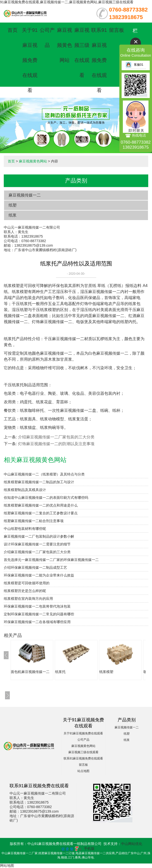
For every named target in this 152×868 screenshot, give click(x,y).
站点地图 (83, 771)
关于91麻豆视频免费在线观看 (30, 60)
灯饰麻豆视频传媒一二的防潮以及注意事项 (56, 444)
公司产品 (83, 740)
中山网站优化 (132, 844)
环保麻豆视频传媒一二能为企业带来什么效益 (39, 575)
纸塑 (13, 205)
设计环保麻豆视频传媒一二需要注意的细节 (37, 544)
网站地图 (7, 865)
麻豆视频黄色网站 (65, 45)
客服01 (134, 65)
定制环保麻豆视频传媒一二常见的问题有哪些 (39, 614)
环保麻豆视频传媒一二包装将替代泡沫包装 (37, 606)
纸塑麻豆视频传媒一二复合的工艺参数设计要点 (41, 513)
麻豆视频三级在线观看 (83, 752)
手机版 (89, 848)
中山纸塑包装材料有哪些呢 (25, 529)
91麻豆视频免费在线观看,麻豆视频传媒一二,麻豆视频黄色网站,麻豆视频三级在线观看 (67, 2)
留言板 (117, 30)
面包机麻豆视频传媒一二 (30, 672)
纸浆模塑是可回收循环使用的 (27, 583)
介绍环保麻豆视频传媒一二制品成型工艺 (35, 567)
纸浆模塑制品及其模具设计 (25, 490)
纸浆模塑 (106, 672)
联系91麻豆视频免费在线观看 (99, 60)
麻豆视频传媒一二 (25, 195)
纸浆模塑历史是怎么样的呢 (25, 591)
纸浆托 (60, 672)
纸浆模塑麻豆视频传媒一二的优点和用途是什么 (41, 505)
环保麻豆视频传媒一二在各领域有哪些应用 (37, 622)
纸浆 (13, 215)
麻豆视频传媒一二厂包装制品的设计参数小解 (39, 536)
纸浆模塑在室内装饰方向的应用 (28, 599)
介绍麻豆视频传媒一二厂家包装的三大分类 (56, 437)
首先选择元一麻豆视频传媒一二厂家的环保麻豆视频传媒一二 (51, 560)
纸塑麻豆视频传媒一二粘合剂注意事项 (34, 521)
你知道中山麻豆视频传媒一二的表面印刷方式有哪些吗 (46, 498)
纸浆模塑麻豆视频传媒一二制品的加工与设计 (39, 482)
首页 (13, 30)
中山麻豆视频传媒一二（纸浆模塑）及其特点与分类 (44, 474)
